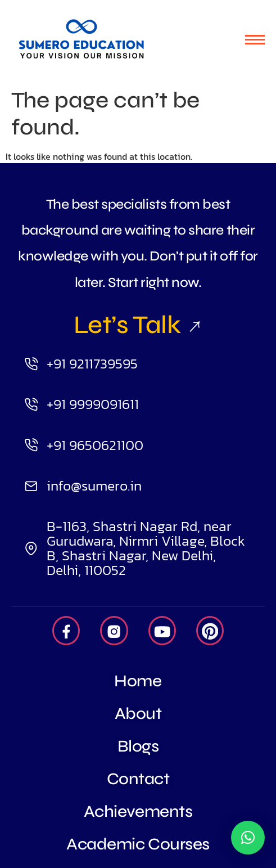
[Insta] (114, 631)
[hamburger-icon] (255, 40)
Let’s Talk (138, 325)
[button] (248, 838)
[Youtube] (162, 631)
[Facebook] (66, 631)
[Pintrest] (210, 631)
